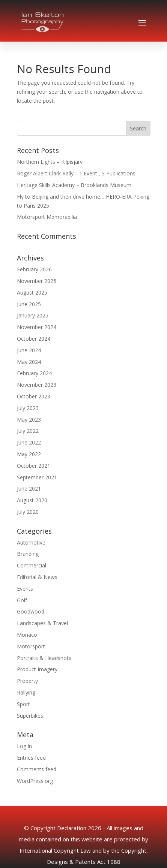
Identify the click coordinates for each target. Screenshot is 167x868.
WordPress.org (35, 781)
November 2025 (37, 281)
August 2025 (32, 293)
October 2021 (34, 466)
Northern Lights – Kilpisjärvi (50, 162)
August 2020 (32, 500)
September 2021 (37, 477)
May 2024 (29, 362)
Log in (24, 746)
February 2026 (34, 269)
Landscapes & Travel (42, 623)
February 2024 (34, 373)
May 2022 (29, 454)
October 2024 (34, 339)
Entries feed (31, 758)
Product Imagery (37, 669)
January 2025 (33, 315)
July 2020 (28, 512)
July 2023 (28, 408)
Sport (23, 704)
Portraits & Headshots (44, 658)
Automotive (31, 542)
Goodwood (31, 611)
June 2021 (29, 489)
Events (25, 589)
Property (27, 681)
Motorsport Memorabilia (47, 217)
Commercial (32, 565)
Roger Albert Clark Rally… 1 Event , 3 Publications (76, 173)
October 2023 (34, 396)
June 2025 (29, 304)
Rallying (26, 692)
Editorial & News (37, 577)
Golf (22, 600)
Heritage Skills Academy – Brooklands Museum (74, 185)
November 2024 (37, 327)
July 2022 (28, 431)
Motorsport (31, 646)
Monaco (27, 635)
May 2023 (29, 420)
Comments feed (37, 769)
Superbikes (30, 716)
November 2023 (37, 385)
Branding (28, 554)
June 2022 (29, 442)
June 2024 (29, 350)
